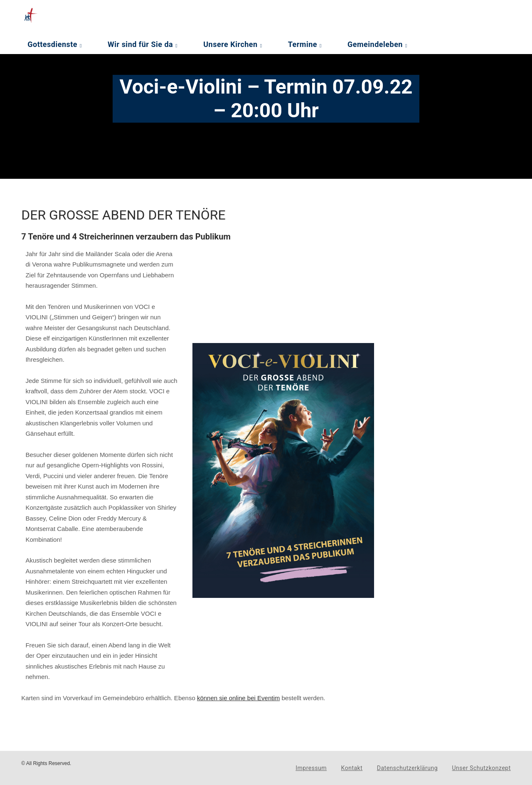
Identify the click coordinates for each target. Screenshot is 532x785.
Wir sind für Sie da (140, 44)
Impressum (311, 768)
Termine (303, 44)
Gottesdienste (52, 44)
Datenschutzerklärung (407, 768)
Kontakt (352, 768)
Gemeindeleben (375, 44)
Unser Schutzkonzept (482, 768)
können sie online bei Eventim (238, 698)
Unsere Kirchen (230, 44)
